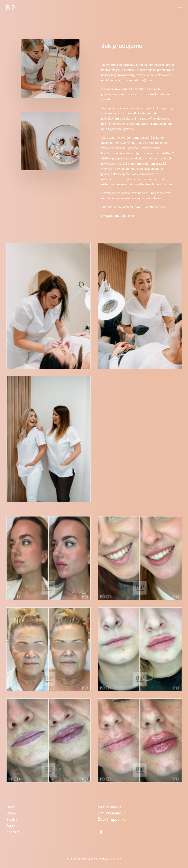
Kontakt (13, 832)
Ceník (11, 826)
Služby (12, 819)
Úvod (11, 807)
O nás (11, 813)
